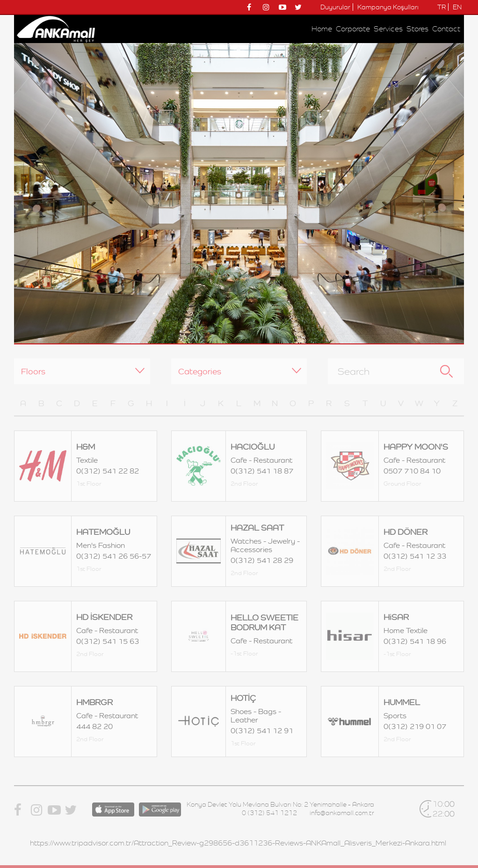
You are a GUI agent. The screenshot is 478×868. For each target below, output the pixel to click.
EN (457, 7)
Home (322, 29)
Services (388, 29)
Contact (446, 29)
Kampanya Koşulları (388, 7)
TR (442, 7)
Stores (417, 29)
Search (446, 371)
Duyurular (335, 7)
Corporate (353, 29)
